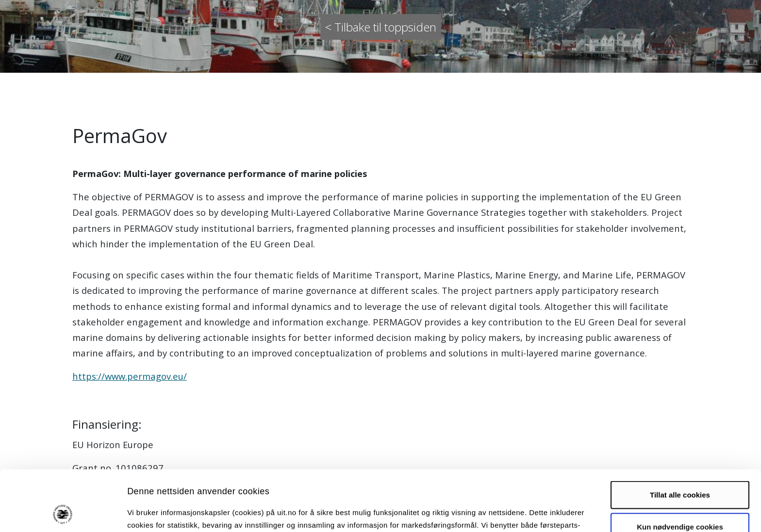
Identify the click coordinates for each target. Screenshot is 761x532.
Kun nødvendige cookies (680, 470)
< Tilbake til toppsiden (381, 27)
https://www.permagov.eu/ (130, 376)
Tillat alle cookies (680, 438)
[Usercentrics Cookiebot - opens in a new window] (63, 513)
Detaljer (517, 513)
